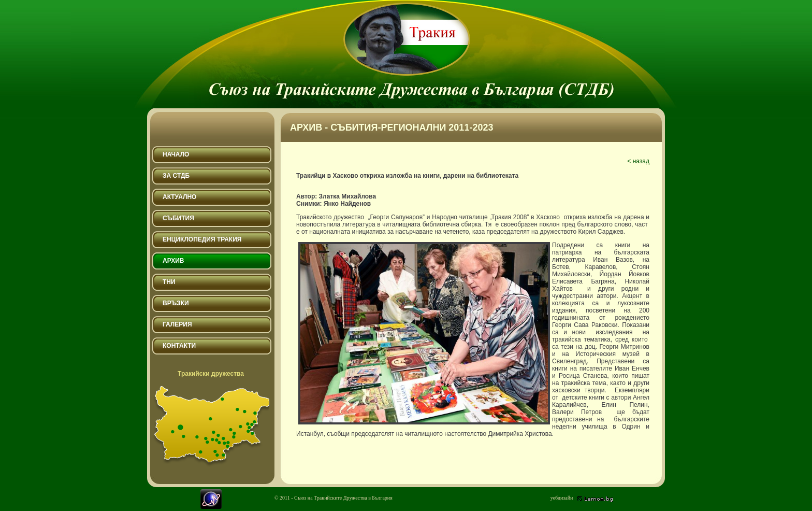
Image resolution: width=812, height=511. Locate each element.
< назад (638, 161)
